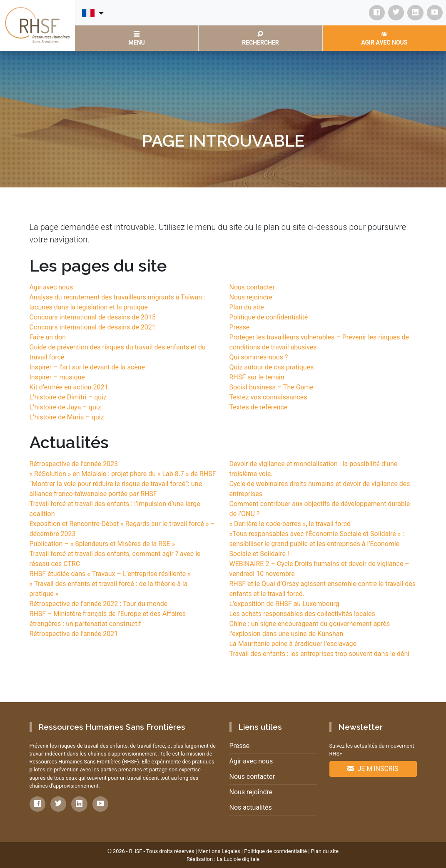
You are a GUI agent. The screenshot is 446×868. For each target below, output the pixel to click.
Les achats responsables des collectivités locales (302, 614)
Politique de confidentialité (269, 317)
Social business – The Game (272, 387)
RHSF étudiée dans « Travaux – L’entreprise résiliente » (110, 574)
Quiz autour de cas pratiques (272, 367)
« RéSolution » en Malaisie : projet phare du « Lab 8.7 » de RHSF (123, 474)
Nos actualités (251, 807)
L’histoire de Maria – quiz (67, 417)
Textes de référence (259, 407)
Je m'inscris (373, 769)
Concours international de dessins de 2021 (93, 327)
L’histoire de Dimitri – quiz (68, 397)
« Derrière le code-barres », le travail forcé (290, 524)
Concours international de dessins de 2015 (93, 317)
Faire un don (48, 337)
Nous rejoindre (251, 297)
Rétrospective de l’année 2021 (74, 634)
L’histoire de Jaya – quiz (65, 407)
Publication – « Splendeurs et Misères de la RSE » (102, 544)
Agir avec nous (51, 287)
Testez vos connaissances (268, 397)
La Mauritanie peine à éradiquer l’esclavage (293, 644)
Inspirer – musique (57, 377)
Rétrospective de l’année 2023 (74, 464)
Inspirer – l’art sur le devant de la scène (87, 367)
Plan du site (247, 307)
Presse (240, 327)
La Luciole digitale (238, 859)
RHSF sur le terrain (257, 377)
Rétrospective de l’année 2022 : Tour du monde (99, 604)
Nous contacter (252, 287)
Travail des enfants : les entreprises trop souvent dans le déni (320, 654)
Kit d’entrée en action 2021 (69, 387)
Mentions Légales (219, 851)
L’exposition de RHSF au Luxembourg (284, 604)
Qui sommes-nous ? (259, 357)
